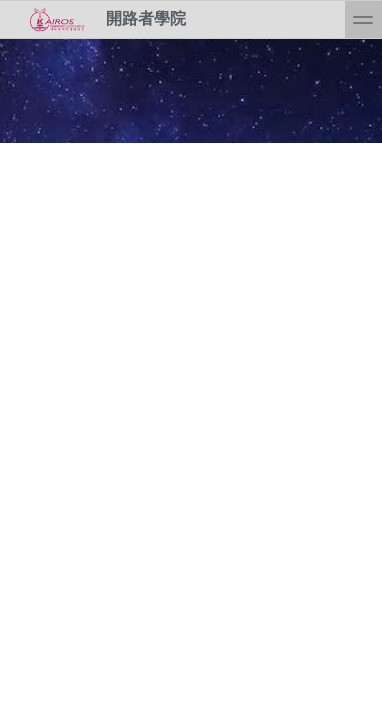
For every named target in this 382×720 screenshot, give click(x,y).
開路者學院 (101, 19)
